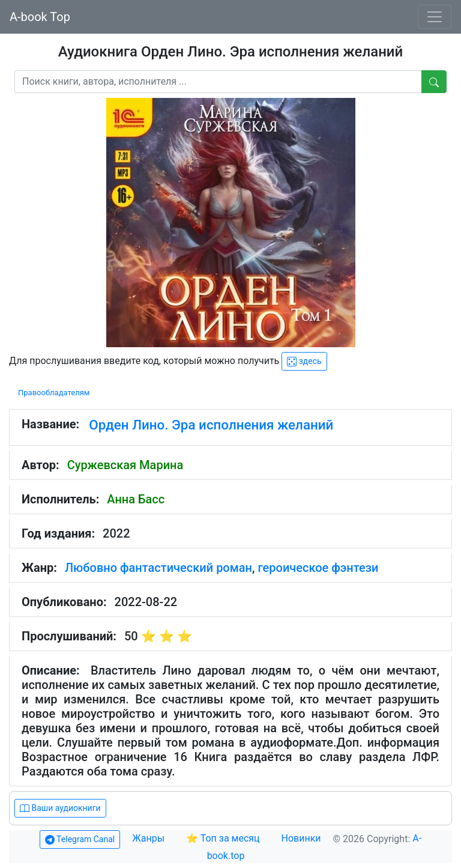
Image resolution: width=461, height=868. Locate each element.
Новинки (301, 838)
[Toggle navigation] (435, 17)
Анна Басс (136, 499)
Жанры (149, 838)
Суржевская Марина (125, 465)
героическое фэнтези (318, 568)
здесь (304, 361)
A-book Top (40, 17)
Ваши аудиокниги (60, 808)
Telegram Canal (80, 839)
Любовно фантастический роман (158, 568)
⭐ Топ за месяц (223, 838)
